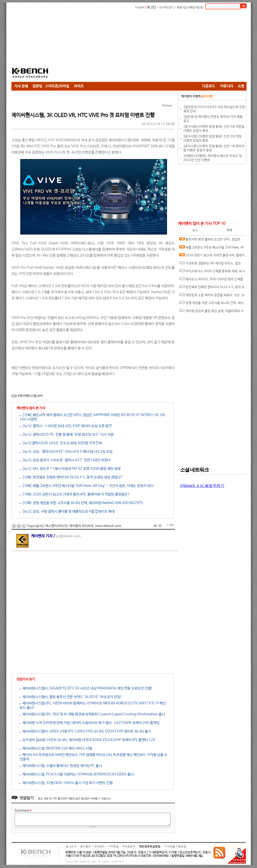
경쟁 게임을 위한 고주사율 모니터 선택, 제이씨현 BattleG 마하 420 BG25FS (211, 304)
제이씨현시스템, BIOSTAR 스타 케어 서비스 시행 (56, 748)
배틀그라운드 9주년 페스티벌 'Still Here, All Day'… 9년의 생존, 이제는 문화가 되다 (212, 249)
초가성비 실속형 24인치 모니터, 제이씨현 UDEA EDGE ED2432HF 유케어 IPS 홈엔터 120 (87, 740)
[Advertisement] (137, 46)
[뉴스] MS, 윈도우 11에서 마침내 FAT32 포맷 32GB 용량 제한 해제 (70, 469)
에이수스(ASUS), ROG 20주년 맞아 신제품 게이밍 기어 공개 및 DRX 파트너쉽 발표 (211, 280)
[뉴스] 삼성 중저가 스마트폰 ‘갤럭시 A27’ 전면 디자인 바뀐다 (65, 460)
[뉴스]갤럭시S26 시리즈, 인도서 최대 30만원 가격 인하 (61, 443)
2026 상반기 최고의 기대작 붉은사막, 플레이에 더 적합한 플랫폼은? (212, 256)
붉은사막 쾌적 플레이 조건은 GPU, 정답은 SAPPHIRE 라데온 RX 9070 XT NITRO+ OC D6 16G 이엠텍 (211, 241)
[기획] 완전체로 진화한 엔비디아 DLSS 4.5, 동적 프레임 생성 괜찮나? (71, 477)
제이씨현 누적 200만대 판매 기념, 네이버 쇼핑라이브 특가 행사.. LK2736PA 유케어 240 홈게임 (89, 723)
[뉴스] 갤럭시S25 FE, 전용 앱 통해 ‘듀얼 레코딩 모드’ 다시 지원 (67, 434)
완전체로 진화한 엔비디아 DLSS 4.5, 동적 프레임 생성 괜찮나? (212, 288)
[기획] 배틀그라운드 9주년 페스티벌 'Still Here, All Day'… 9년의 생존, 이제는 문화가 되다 (87, 486)
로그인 (151, 7)
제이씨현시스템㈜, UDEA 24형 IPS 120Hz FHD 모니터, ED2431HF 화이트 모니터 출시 (85, 731)
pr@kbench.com (68, 536)
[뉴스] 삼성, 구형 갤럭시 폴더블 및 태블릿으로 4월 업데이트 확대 (67, 511)
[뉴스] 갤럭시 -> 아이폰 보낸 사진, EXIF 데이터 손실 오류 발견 (66, 426)
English (140, 8)
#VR (40, 396)
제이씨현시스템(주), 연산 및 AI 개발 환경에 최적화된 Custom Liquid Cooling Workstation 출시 (92, 714)
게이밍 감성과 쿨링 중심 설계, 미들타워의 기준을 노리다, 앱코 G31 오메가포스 (211, 312)
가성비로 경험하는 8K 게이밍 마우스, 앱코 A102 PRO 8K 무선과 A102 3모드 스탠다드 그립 (212, 264)
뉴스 (195, 230)
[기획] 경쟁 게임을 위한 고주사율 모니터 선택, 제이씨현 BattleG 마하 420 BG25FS (81, 503)
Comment (23, 811)
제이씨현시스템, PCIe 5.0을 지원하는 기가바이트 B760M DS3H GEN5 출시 (77, 774)
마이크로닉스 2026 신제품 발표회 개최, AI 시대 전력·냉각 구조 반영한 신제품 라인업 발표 (212, 272)
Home (167, 106)
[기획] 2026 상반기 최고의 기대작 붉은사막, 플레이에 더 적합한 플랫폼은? (75, 494)
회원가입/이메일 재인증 (190, 8)
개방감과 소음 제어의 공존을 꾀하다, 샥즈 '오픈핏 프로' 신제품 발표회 (212, 296)
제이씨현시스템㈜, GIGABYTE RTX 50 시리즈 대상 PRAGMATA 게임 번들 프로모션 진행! (86, 688)
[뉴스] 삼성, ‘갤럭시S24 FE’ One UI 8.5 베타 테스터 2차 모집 (66, 452)
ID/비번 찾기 (166, 8)
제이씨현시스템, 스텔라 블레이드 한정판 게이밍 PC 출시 (61, 766)
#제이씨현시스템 (27, 396)
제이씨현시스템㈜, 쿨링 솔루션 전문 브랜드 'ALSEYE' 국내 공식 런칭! (71, 697)
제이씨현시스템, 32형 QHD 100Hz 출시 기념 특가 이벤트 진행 (66, 783)
